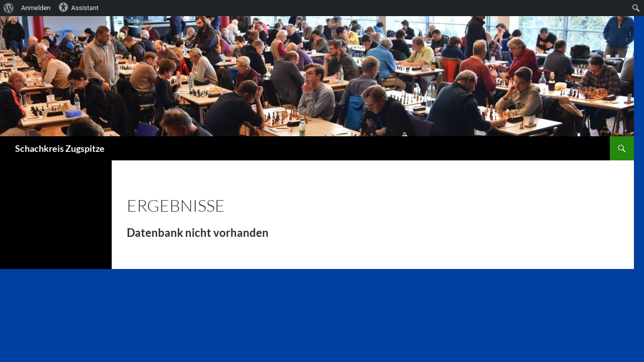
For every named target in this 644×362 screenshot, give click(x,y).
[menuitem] (9, 8)
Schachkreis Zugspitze (60, 148)
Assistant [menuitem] (79, 7)
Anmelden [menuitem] (36, 8)
